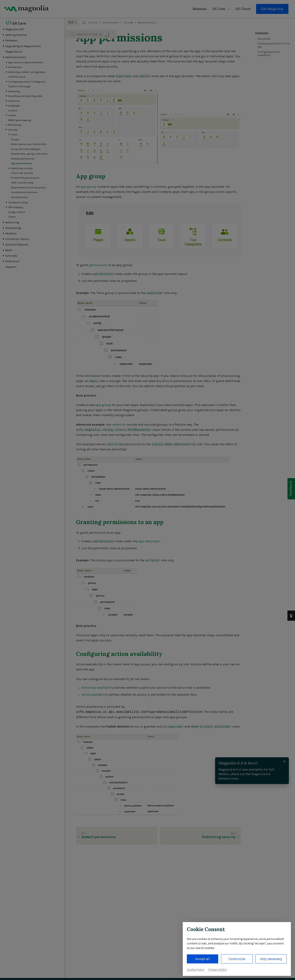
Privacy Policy (218, 970)
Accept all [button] (203, 959)
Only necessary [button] (271, 959)
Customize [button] (237, 959)
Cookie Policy (196, 970)
